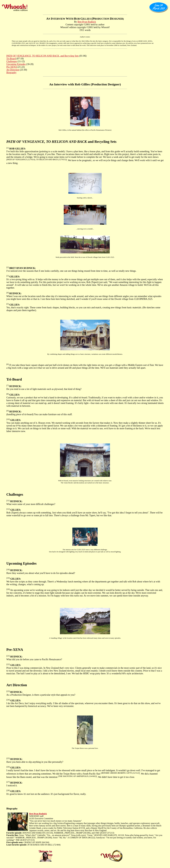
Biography (11, 73)
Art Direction (13, 70)
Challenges (12, 61)
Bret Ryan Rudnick (87, 22)
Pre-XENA (12, 67)
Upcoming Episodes (16, 64)
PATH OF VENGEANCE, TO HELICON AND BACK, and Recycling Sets (43, 56)
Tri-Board (11, 59)
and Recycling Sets (61, 142)
